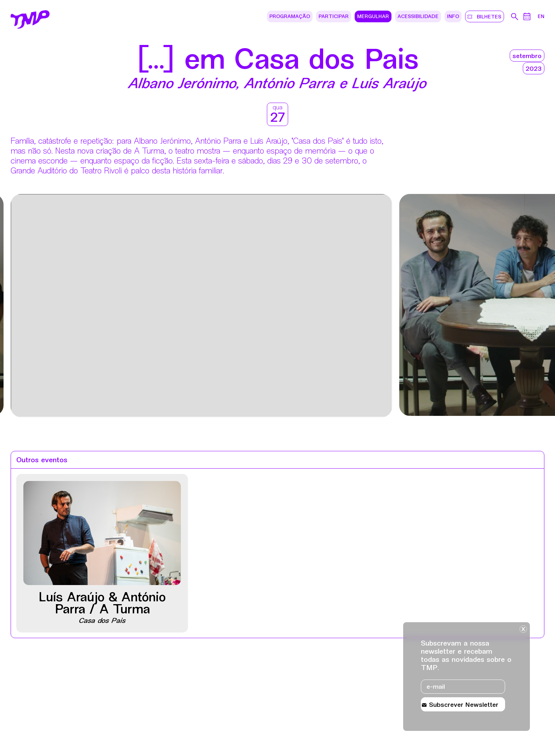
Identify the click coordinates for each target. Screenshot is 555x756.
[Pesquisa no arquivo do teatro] (515, 17)
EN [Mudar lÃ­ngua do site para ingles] (541, 17)
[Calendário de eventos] (527, 16)
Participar (334, 17)
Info (453, 17)
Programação (290, 17)
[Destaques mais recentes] (56, 307)
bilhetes (488, 17)
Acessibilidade (418, 17)
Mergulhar (373, 17)
